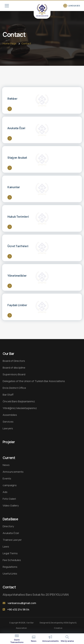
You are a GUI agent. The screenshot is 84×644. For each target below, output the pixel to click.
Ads (5, 492)
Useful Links (10, 574)
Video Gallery (11, 505)
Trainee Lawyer (12, 540)
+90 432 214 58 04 (18, 609)
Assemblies (10, 415)
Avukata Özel (11, 533)
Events (7, 478)
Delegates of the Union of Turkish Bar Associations (34, 381)
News (6, 465)
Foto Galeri (9, 499)
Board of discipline (14, 368)
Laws (6, 547)
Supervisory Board (14, 374)
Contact (26, 43)
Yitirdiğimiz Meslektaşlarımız (20, 408)
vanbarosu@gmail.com (22, 603)
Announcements (13, 472)
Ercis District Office (14, 388)
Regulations (10, 567)
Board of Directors (14, 361)
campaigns (10, 485)
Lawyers (8, 428)
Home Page (10, 43)
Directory (8, 526)
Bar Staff (8, 395)
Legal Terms (10, 553)
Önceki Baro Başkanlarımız (19, 401)
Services (8, 422)
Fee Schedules (12, 560)
